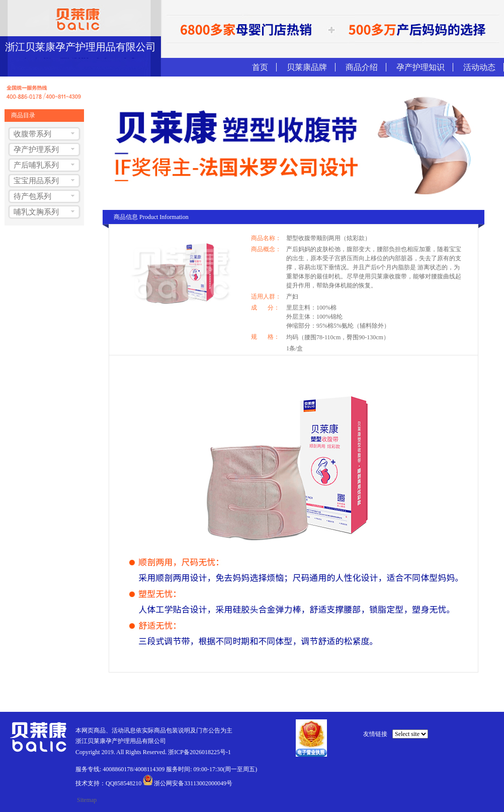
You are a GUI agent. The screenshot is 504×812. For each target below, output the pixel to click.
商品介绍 (362, 67)
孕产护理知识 (421, 67)
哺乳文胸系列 (36, 212)
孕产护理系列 (36, 150)
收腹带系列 (32, 134)
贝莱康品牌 (307, 67)
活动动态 (479, 67)
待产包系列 (32, 196)
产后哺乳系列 (36, 165)
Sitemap (87, 800)
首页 (260, 67)
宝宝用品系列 (36, 181)
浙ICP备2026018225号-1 (199, 752)
